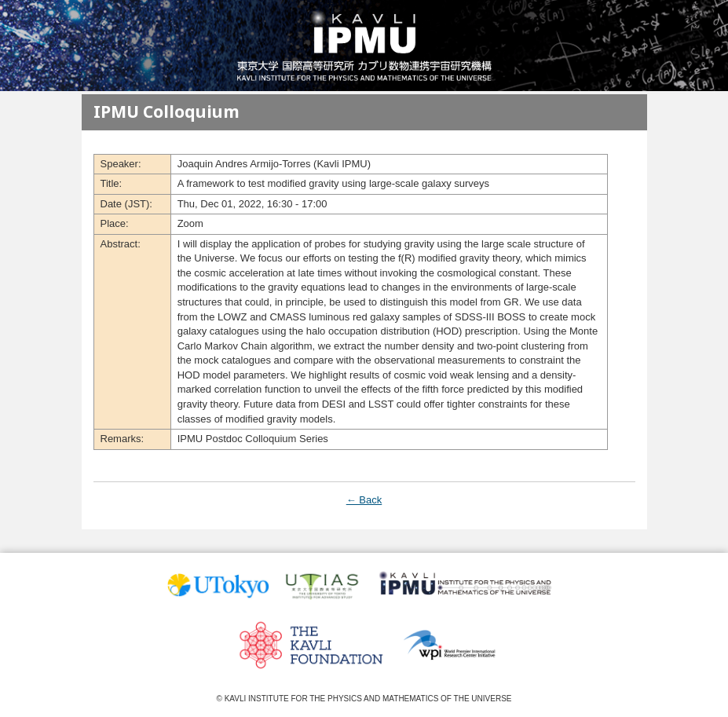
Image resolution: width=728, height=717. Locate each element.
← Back (364, 500)
